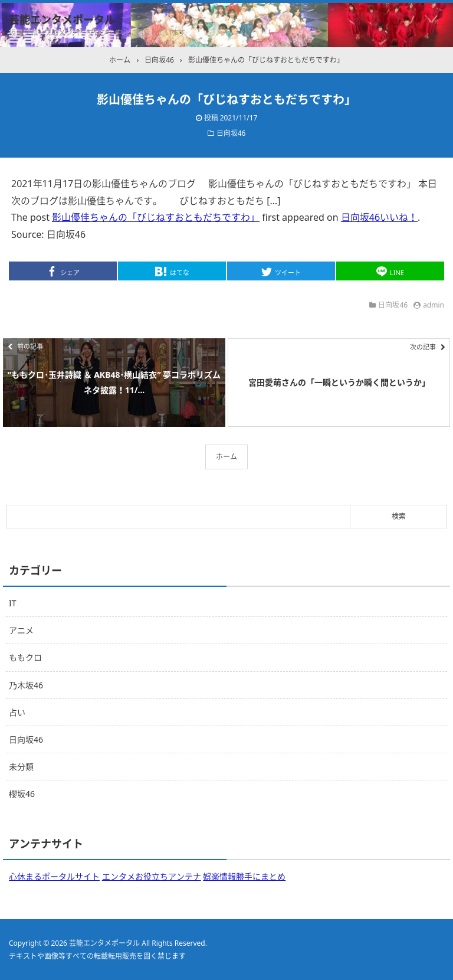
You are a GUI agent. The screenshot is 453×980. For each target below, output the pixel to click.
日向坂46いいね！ (379, 217)
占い (17, 712)
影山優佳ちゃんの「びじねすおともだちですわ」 (156, 217)
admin (434, 305)
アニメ (21, 630)
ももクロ (25, 657)
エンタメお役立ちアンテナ (152, 876)
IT (13, 603)
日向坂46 (231, 133)
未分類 (21, 767)
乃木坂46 (26, 685)
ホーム (226, 457)
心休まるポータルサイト (54, 876)
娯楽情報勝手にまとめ (244, 876)
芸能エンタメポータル (62, 19)
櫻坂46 (22, 794)
